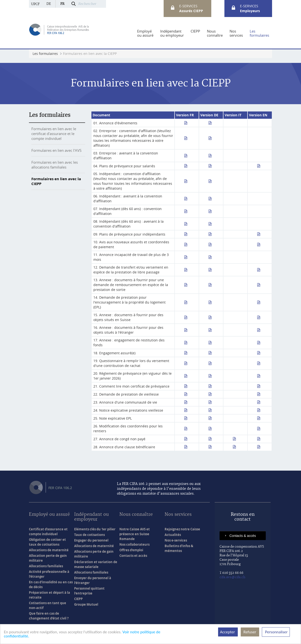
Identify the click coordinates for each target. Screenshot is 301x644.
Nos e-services (176, 540)
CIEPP (78, 599)
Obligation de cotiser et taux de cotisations (47, 542)
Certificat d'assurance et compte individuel (48, 532)
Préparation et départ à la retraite (49, 595)
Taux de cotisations (89, 535)
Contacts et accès (133, 556)
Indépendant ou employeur (91, 517)
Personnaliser (276, 632)
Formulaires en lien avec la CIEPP (56, 181)
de (49, 4)
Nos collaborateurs (134, 544)
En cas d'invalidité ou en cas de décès (51, 585)
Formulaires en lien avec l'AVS (56, 150)
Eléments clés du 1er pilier (95, 529)
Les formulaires (50, 115)
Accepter (228, 632)
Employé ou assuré (49, 515)
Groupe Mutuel (86, 604)
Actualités (173, 535)
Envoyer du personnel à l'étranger (93, 580)
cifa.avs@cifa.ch (232, 577)
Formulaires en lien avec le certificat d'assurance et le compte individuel (54, 134)
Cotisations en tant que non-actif (48, 605)
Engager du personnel (91, 540)
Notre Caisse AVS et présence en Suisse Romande (135, 534)
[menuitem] (145, 33)
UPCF (35, 4)
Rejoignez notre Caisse (182, 529)
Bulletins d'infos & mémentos (179, 548)
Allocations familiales (46, 566)
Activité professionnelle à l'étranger (49, 574)
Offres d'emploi (131, 550)
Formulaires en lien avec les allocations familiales (55, 165)
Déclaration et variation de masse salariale (96, 564)
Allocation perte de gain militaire (48, 558)
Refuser (250, 632)
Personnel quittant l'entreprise (89, 591)
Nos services (178, 515)
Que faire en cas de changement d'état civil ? (49, 616)
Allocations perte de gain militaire (94, 554)
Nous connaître (136, 515)
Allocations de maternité (49, 550)
